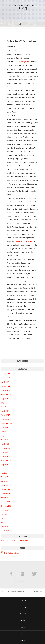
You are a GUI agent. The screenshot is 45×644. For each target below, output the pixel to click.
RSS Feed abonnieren (11, 553)
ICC (15, 541)
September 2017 (6, 394)
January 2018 (5, 386)
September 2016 (6, 423)
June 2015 (4, 469)
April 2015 (5, 477)
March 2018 (5, 382)
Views (24, 620)
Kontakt (21, 592)
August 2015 (5, 465)
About (24, 634)
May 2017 (4, 403)
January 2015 (5, 490)
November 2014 (6, 498)
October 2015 (5, 456)
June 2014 (4, 518)
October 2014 (5, 502)
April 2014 (5, 527)
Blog (41, 592)
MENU (22, 24)
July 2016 (4, 432)
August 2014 (5, 510)
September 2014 (6, 506)
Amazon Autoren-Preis (24, 241)
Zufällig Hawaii (25, 62)
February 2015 (6, 485)
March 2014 (5, 531)
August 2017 (5, 399)
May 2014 (4, 523)
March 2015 (5, 481)
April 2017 (5, 407)
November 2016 (6, 419)
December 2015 (6, 448)
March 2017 (5, 411)
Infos (24, 627)
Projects (24, 614)
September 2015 (6, 461)
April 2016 (5, 440)
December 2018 (6, 378)
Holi (11, 541)
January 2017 (5, 415)
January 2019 (5, 374)
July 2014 (4, 514)
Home (36, 592)
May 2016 (4, 436)
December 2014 (6, 494)
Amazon (5, 541)
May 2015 (4, 473)
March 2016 (5, 444)
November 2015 (6, 452)
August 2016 (5, 428)
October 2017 (5, 390)
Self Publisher (23, 541)
